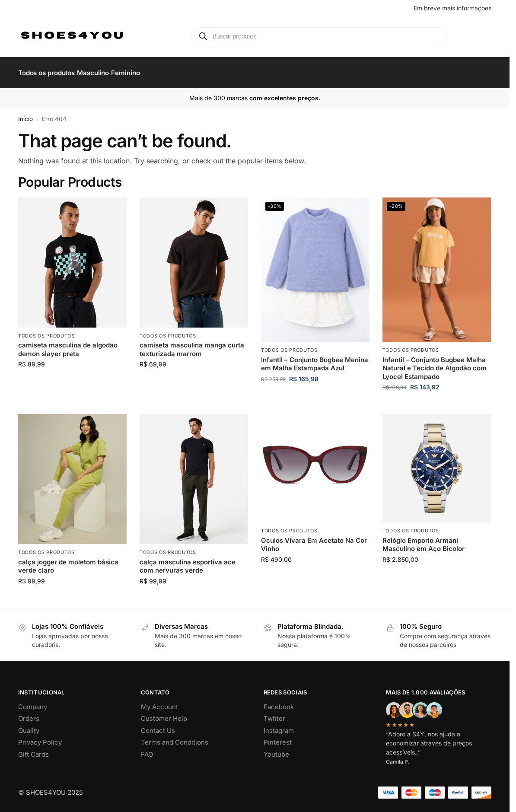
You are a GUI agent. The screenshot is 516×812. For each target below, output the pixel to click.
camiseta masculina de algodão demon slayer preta (68, 345)
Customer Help (164, 714)
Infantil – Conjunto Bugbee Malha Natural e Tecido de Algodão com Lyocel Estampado (435, 363)
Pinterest (278, 737)
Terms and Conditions (175, 737)
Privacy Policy (40, 737)
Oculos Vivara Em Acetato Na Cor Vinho (314, 540)
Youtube (276, 750)
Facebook (279, 702)
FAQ (147, 750)
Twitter (274, 714)
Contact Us (158, 726)
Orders (29, 714)
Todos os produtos (46, 331)
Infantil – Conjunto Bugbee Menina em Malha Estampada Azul (315, 359)
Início (25, 114)
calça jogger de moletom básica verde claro (68, 562)
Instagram (279, 726)
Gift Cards (33, 750)
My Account (159, 702)
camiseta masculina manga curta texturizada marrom (192, 345)
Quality (29, 726)
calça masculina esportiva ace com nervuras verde (188, 562)
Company (33, 702)
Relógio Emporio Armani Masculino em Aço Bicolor (424, 540)
